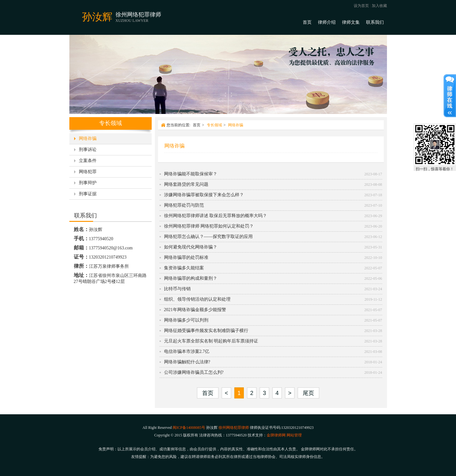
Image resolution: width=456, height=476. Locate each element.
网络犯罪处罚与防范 (184, 205)
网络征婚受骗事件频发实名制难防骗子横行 (206, 331)
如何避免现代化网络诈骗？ (191, 247)
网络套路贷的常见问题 (186, 184)
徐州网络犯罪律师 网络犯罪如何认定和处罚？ (209, 226)
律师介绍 (327, 22)
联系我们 (375, 22)
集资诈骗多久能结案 (184, 268)
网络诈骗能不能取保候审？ (191, 174)
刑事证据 (88, 194)
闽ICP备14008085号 (189, 428)
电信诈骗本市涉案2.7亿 (187, 351)
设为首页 (361, 6)
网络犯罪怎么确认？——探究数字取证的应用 (208, 237)
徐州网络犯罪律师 (234, 428)
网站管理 (294, 435)
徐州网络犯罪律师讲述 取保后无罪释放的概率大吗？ (216, 216)
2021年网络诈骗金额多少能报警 (195, 310)
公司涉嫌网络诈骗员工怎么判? (194, 372)
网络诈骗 (88, 138)
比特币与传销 (177, 289)
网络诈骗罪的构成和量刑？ (191, 278)
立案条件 (88, 161)
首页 (307, 22)
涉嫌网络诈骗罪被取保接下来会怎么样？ (204, 195)
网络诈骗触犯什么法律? (187, 362)
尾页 (308, 393)
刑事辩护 (88, 183)
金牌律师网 (276, 435)
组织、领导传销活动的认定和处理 (197, 299)
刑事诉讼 (88, 150)
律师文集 (351, 22)
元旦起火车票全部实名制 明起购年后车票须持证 (211, 341)
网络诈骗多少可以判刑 (186, 320)
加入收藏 (379, 6)
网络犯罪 (88, 172)
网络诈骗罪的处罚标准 (186, 257)
